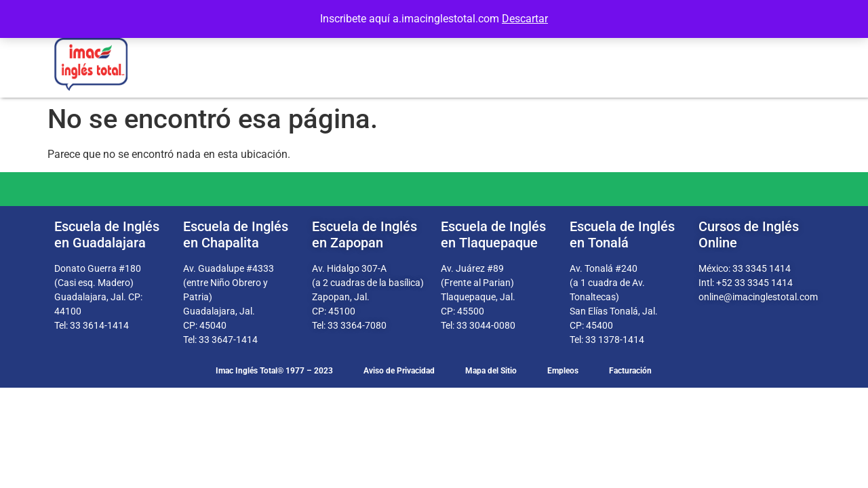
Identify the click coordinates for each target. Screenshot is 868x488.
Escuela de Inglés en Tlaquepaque (493, 235)
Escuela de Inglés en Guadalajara (107, 235)
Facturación (630, 371)
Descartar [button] (525, 19)
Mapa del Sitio (491, 371)
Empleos (563, 371)
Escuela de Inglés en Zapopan (364, 235)
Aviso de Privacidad (399, 371)
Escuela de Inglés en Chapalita (236, 235)
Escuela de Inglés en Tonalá (622, 235)
